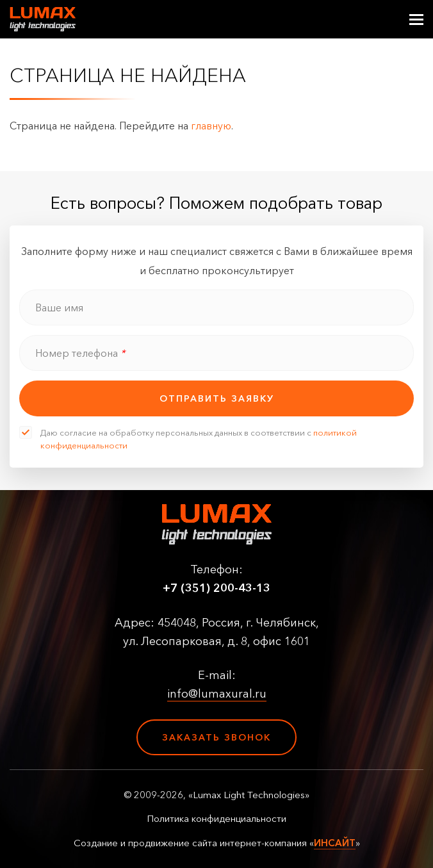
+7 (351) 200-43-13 (216, 588)
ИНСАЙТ (335, 843)
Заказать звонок (216, 737)
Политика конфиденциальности (216, 819)
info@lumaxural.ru (217, 694)
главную (211, 126)
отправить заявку (217, 398)
